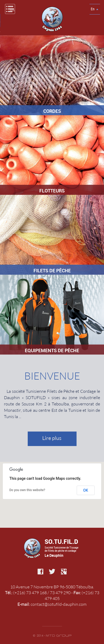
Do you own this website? (27, 490)
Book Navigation (13, 10)
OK (86, 490)
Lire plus (52, 438)
